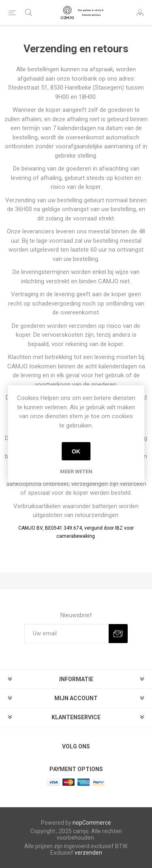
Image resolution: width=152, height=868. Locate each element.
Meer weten (76, 471)
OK (76, 451)
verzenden (88, 853)
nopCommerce (92, 823)
